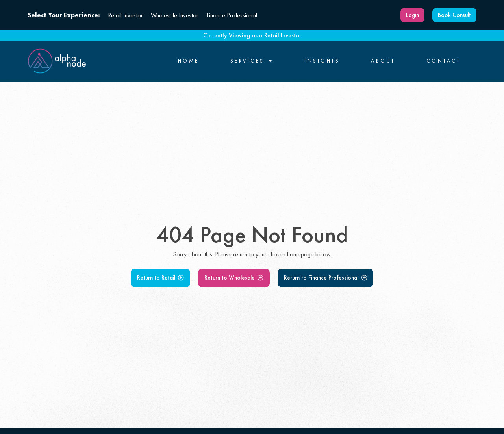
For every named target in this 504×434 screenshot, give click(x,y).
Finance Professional (232, 15)
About (383, 61)
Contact (444, 61)
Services (252, 61)
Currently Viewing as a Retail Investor (252, 35)
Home (189, 61)
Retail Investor (125, 15)
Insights (322, 61)
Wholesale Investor (175, 15)
